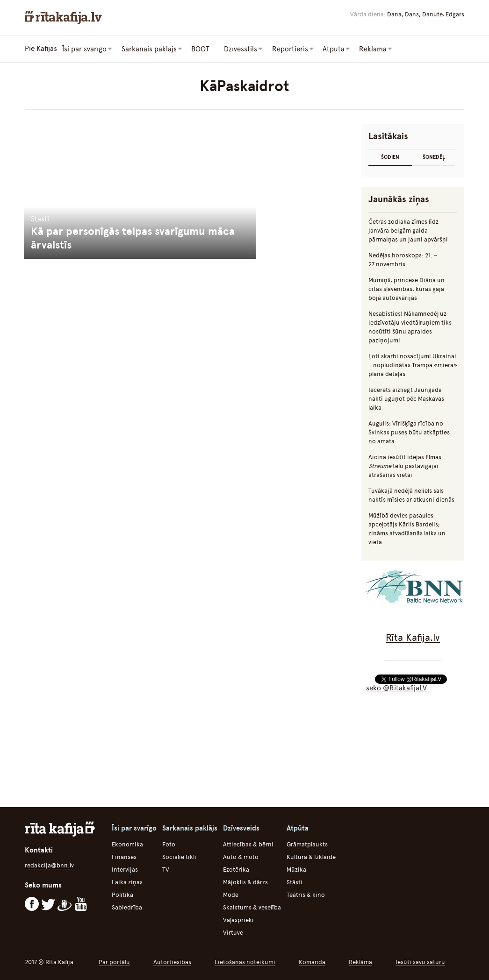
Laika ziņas (127, 882)
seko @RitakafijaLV (396, 688)
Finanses (124, 856)
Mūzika (296, 869)
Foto (169, 844)
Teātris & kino (306, 894)
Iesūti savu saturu (420, 962)
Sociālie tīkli (179, 856)
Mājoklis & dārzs (245, 882)
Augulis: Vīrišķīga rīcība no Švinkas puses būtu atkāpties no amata (409, 432)
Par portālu (114, 962)
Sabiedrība (127, 907)
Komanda (312, 962)
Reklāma (360, 962)
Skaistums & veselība (252, 907)
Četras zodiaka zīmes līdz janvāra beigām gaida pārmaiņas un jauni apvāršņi (408, 230)
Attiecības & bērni (248, 844)
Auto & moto (241, 856)
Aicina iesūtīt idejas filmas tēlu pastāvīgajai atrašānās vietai (405, 465)
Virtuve (233, 932)
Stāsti (295, 882)
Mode (231, 894)
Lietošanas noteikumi (245, 962)
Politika (122, 894)
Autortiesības (172, 962)
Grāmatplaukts (307, 844)
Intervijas (125, 869)
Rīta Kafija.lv (413, 637)
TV (166, 869)
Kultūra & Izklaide (311, 856)
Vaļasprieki (238, 920)
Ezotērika (236, 869)
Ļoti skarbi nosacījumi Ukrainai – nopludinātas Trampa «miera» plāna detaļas (413, 365)
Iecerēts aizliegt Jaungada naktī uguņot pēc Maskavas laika (406, 398)
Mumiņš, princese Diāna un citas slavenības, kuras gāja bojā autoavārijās (406, 288)
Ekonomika (127, 844)
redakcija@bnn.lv (49, 865)
